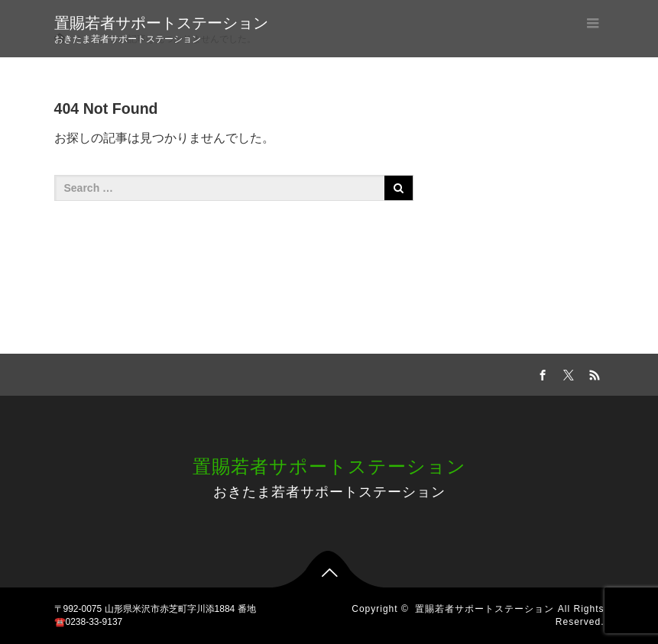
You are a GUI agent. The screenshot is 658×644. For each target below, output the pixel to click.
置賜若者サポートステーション (161, 23)
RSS (593, 373)
